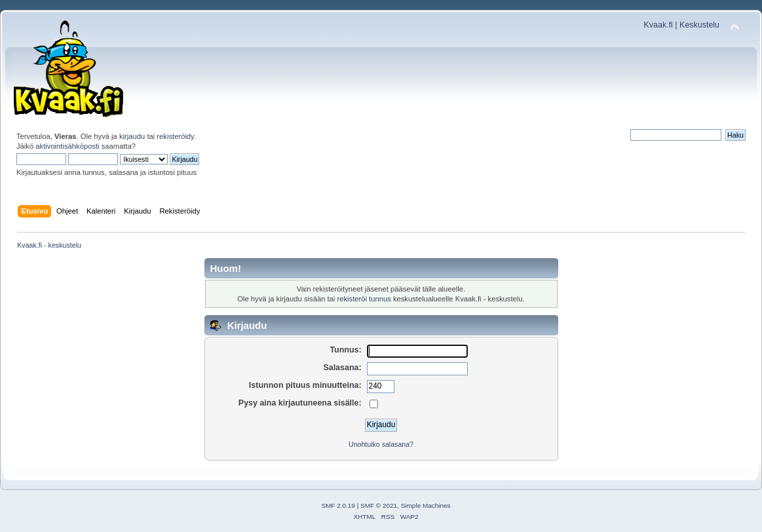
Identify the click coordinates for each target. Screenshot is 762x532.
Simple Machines (426, 505)
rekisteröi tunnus (364, 299)
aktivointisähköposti (67, 146)
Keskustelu (699, 25)
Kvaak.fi (658, 25)
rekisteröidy (175, 136)
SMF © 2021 (379, 505)
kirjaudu (132, 136)
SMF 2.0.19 (338, 505)
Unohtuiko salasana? (381, 444)
